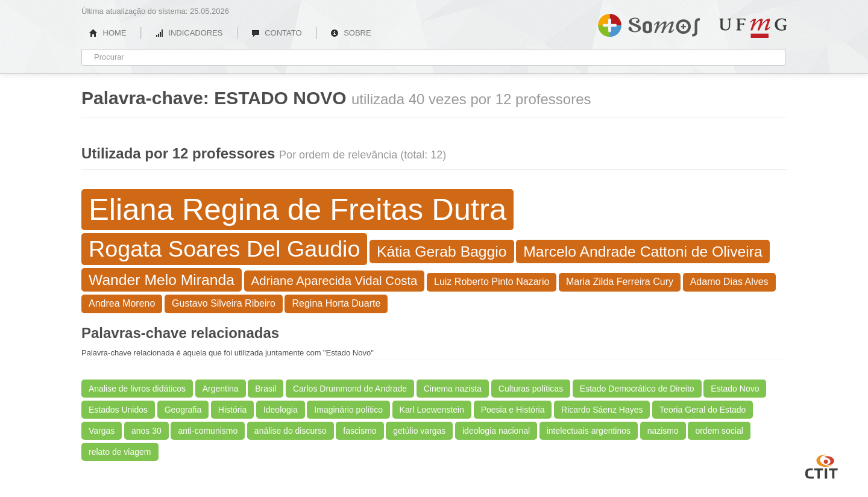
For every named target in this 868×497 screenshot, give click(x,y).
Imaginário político (348, 410)
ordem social (719, 431)
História (232, 410)
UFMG (753, 28)
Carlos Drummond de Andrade (350, 389)
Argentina (221, 389)
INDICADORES (189, 33)
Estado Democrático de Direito (637, 389)
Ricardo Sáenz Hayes (602, 410)
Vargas (102, 431)
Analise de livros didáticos (137, 389)
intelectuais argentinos (589, 431)
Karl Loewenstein (432, 410)
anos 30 (146, 431)
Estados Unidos (118, 410)
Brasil (266, 389)
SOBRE (351, 33)
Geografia (183, 410)
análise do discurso (291, 431)
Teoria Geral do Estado (703, 410)
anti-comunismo (208, 431)
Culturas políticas (531, 389)
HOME (108, 33)
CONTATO (277, 33)
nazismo (663, 431)
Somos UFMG (649, 23)
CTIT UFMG (822, 465)
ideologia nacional (496, 431)
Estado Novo (735, 389)
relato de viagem (120, 452)
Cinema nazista (453, 389)
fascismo (360, 431)
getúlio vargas (419, 431)
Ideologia (281, 410)
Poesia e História (513, 410)
